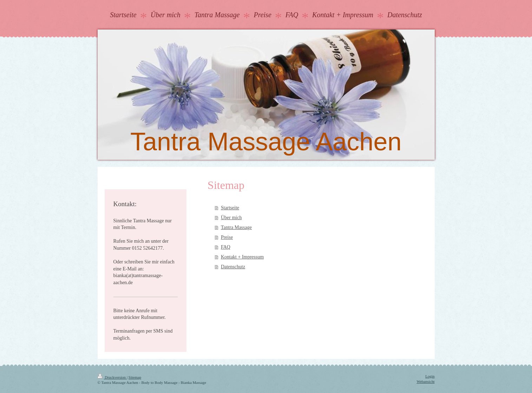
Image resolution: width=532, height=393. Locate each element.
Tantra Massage (236, 227)
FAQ (226, 247)
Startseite (230, 208)
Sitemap (135, 377)
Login (430, 376)
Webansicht (425, 381)
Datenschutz (233, 267)
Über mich (231, 218)
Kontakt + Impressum (242, 257)
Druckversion (112, 377)
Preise (227, 237)
